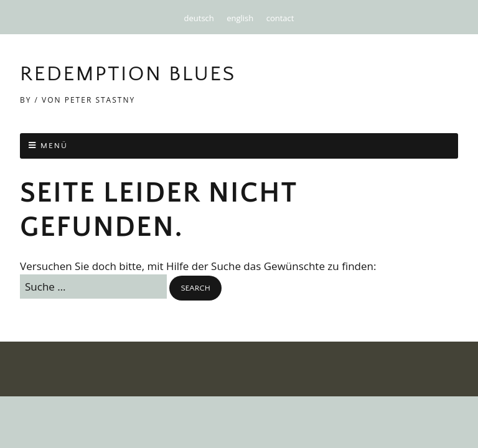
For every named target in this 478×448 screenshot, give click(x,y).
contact (280, 18)
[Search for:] (93, 287)
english (240, 18)
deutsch (199, 18)
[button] (195, 288)
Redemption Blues (128, 74)
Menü (54, 146)
